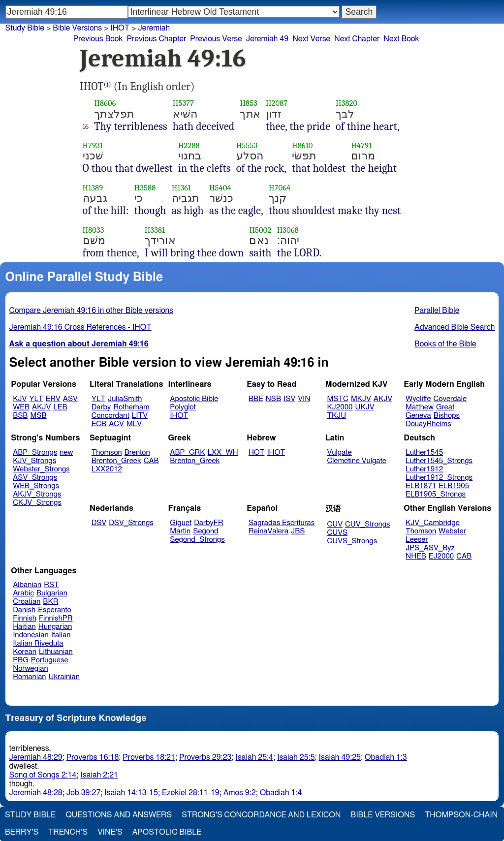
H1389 (93, 188)
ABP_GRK (187, 452)
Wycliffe (418, 399)
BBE (256, 399)
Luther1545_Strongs (439, 461)
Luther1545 (424, 452)
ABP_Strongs (35, 452)
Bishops (447, 416)
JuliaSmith (125, 399)
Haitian (24, 627)
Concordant (110, 416)
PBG (21, 660)
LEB (60, 407)
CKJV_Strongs (37, 503)
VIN (304, 399)
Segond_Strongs (197, 540)
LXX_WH (223, 452)
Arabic (23, 593)
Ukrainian (64, 677)
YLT (36, 399)
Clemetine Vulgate (357, 461)
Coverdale (450, 399)
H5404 (220, 188)
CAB (151, 461)
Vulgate (340, 452)
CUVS (338, 533)
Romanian (29, 677)
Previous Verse (216, 39)
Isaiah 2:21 (99, 775)
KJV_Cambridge (433, 523)
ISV (289, 399)
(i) (108, 84)
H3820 (346, 103)
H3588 (145, 188)
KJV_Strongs (34, 461)
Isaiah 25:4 (254, 757)
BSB (20, 416)
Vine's (110, 832)
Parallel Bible (437, 311)
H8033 (94, 230)
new (66, 452)
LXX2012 (107, 469)
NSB (273, 399)
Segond (205, 531)
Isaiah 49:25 (340, 757)
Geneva (418, 416)
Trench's (68, 832)
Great (445, 407)
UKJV (365, 407)
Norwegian (30, 669)
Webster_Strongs (41, 469)
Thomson (107, 452)
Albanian (27, 585)
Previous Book (98, 39)
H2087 (277, 103)
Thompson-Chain (461, 815)
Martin (180, 531)
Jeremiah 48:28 (36, 793)
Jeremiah (154, 28)
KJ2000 (340, 407)
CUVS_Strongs (352, 541)
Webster (452, 531)
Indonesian (31, 635)
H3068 (288, 230)
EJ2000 (441, 556)
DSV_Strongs (131, 523)
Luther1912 (424, 469)
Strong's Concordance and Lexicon (261, 815)
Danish (24, 610)
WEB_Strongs (36, 486)
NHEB (416, 556)
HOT (256, 452)
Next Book (401, 39)
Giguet (181, 523)
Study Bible (25, 28)
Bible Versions (77, 28)
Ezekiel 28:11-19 (191, 793)
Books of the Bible (445, 344)
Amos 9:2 (240, 793)
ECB (99, 424)
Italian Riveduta (38, 643)
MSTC (338, 399)
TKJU (337, 416)
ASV (70, 399)
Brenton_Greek (116, 461)
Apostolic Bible (167, 832)
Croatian (27, 602)
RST (51, 585)
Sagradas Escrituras (282, 523)
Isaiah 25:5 (296, 757)
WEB (21, 407)
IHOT (120, 28)
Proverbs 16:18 (93, 757)
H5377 (183, 103)
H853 (249, 103)
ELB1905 (454, 486)
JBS (298, 531)
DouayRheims (428, 424)
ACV (116, 424)
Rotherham (131, 407)
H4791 (361, 145)
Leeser (417, 540)
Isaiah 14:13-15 (131, 793)
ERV (53, 399)
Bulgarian (52, 593)
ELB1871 (421, 486)
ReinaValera (268, 531)
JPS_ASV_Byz (430, 548)
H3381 (155, 230)
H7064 (280, 188)
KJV (20, 399)
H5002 (260, 230)
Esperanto (55, 610)
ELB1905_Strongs (436, 494)
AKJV (41, 407)
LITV (140, 416)
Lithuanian (56, 652)
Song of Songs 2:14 (43, 775)
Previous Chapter (157, 39)
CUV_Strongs (367, 524)
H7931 (93, 145)
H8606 (105, 103)
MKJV (361, 399)
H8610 (302, 145)
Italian (61, 635)
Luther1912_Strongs (439, 478)
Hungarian (55, 627)
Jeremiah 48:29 (36, 757)
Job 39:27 (84, 793)
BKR (50, 602)
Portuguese (50, 660)
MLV (134, 424)
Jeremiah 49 (267, 39)
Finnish (25, 618)
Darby (101, 407)
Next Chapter (357, 39)
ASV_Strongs (35, 478)
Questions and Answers (119, 815)
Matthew (420, 407)
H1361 (182, 188)
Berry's (22, 832)
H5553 (247, 145)
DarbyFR (209, 523)
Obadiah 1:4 (281, 793)
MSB (38, 416)
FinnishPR (56, 618)
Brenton (137, 452)
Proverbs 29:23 (205, 757)
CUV (335, 524)
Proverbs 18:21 (149, 757)
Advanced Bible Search (455, 327)
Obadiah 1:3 (386, 757)
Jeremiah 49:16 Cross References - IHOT (80, 327)
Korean (25, 652)
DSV (99, 523)
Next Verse (311, 39)
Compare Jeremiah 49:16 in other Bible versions (91, 311)
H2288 (189, 145)
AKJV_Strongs (37, 494)
